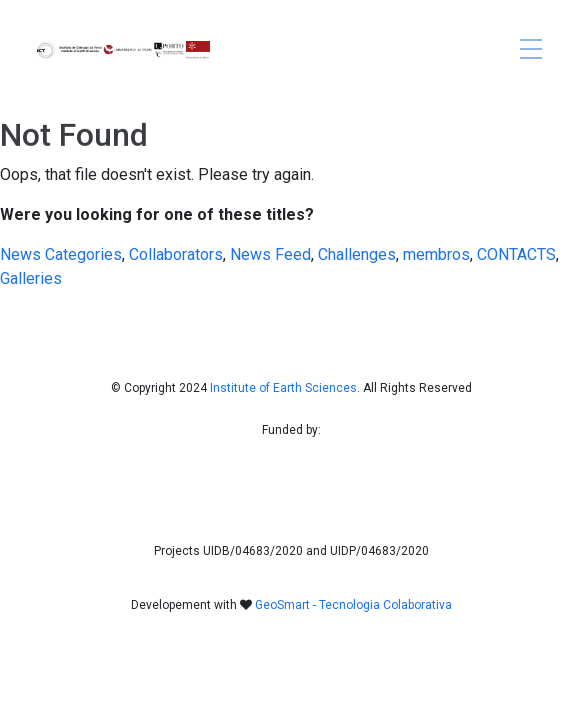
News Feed (270, 254)
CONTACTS (516, 254)
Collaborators (176, 254)
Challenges (357, 254)
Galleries (31, 278)
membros (436, 254)
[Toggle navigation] (531, 50)
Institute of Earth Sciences (283, 388)
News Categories (61, 254)
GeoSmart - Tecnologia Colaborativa (353, 605)
